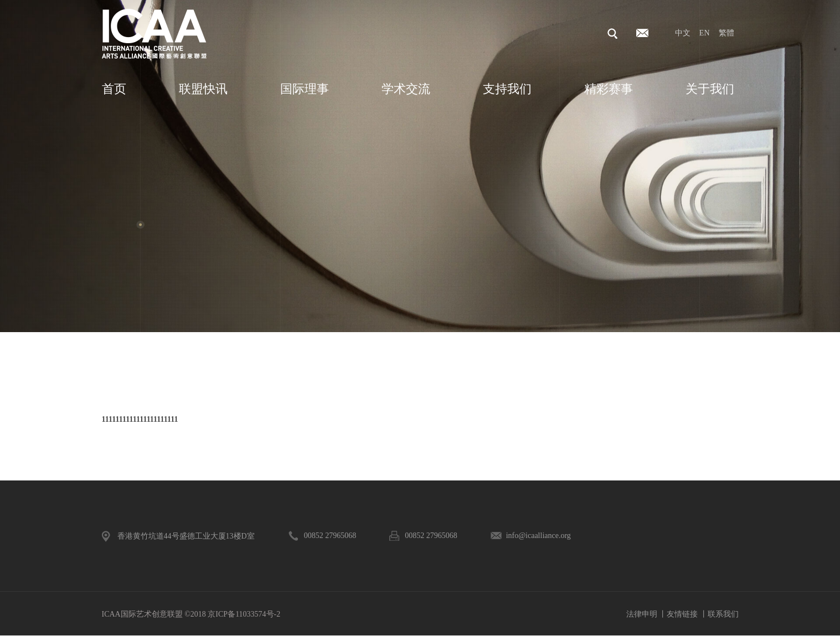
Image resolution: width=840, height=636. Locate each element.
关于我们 (710, 89)
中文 (683, 33)
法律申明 (642, 614)
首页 (114, 89)
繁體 (726, 33)
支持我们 (507, 89)
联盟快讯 (203, 89)
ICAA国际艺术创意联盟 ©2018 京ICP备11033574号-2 (191, 614)
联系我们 (723, 614)
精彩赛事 (609, 89)
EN (705, 33)
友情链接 (682, 614)
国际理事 (305, 89)
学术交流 (406, 89)
